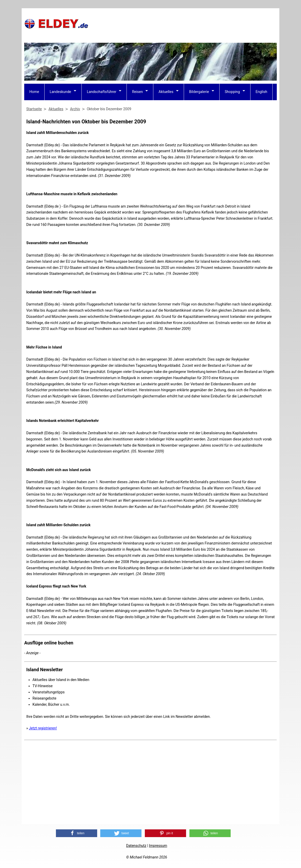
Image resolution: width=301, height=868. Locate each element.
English (261, 92)
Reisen (137, 92)
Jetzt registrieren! (43, 728)
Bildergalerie (199, 92)
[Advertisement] (183, 23)
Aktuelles (166, 92)
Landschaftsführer (102, 92)
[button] (77, 833)
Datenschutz (136, 846)
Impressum (158, 846)
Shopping (232, 92)
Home (34, 92)
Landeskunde (60, 92)
